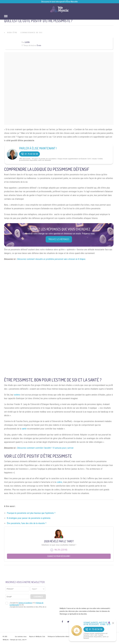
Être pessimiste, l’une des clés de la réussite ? (27, 523)
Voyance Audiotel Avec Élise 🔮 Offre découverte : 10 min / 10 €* (97, 624)
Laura (27, 42)
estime (17, 395)
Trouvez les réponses (59, 239)
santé (24, 429)
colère (59, 482)
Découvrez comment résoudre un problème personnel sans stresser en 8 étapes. (52, 259)
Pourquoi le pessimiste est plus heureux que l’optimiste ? (31, 513)
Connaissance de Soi (31, 33)
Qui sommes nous (21, 637)
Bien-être (12, 33)
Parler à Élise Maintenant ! (38, 148)
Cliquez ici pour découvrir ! (59, 556)
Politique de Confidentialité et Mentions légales (62, 637)
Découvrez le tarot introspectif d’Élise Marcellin (60, 2)
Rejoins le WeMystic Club (37, 637)
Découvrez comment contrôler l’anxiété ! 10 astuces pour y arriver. (46, 448)
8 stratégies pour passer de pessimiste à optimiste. (29, 518)
